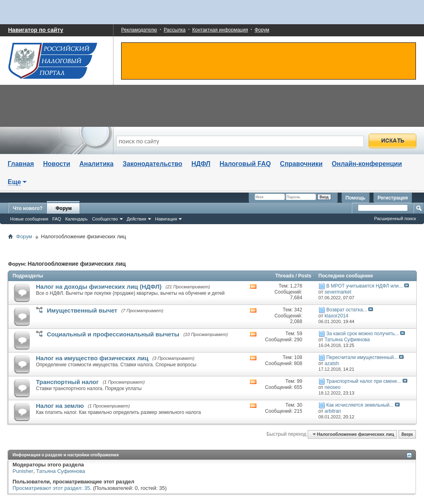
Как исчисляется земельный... (360, 405)
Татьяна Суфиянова (61, 471)
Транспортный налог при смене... (364, 381)
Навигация (166, 219)
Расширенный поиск (395, 218)
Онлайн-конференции (367, 164)
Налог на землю (60, 406)
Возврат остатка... (346, 310)
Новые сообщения (29, 219)
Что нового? (28, 208)
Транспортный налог (67, 382)
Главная (21, 164)
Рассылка (174, 30)
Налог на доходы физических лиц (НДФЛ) (99, 287)
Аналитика (96, 164)
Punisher (23, 471)
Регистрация (393, 198)
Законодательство (153, 164)
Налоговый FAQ (245, 164)
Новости (57, 164)
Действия (136, 219)
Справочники (301, 164)
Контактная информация (220, 30)
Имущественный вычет (82, 310)
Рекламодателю (139, 30)
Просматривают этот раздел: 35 (51, 488)
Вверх (407, 434)
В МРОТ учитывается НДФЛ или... (364, 286)
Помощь (356, 198)
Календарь (76, 219)
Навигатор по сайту (36, 30)
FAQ (57, 219)
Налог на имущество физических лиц (92, 358)
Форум (262, 30)
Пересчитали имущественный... (362, 357)
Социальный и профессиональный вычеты (113, 334)
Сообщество (105, 219)
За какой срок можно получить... (363, 334)
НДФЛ (201, 164)
